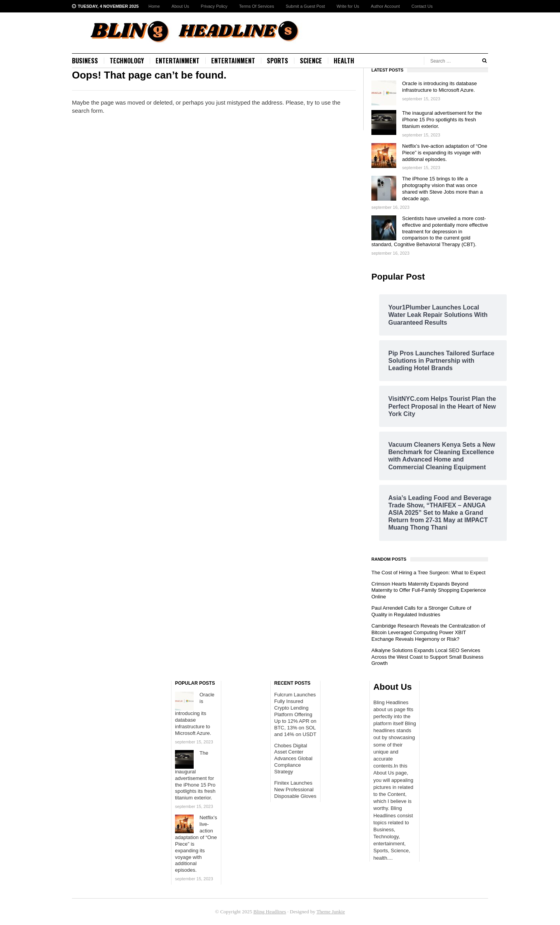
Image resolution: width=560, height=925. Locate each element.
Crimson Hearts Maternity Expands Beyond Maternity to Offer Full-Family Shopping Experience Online (429, 590)
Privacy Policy (214, 6)
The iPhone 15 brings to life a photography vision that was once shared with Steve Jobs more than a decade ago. (442, 189)
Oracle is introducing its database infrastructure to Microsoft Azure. (439, 87)
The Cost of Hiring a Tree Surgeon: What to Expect (428, 573)
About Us (180, 6)
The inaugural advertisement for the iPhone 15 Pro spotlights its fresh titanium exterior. (442, 120)
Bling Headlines (269, 912)
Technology (127, 61)
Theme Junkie (331, 912)
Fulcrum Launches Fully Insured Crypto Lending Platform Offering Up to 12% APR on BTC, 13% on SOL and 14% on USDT (295, 714)
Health (344, 61)
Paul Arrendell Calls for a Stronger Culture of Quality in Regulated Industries (421, 611)
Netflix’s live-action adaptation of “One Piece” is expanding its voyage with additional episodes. (445, 153)
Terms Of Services (257, 6)
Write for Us (348, 6)
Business (85, 61)
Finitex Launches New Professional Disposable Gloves (295, 789)
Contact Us (422, 6)
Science (311, 61)
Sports (277, 61)
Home (154, 6)
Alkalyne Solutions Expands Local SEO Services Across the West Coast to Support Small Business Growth (427, 657)
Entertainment (178, 61)
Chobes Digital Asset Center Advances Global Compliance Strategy (293, 759)
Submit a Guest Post (305, 6)
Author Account (385, 6)
